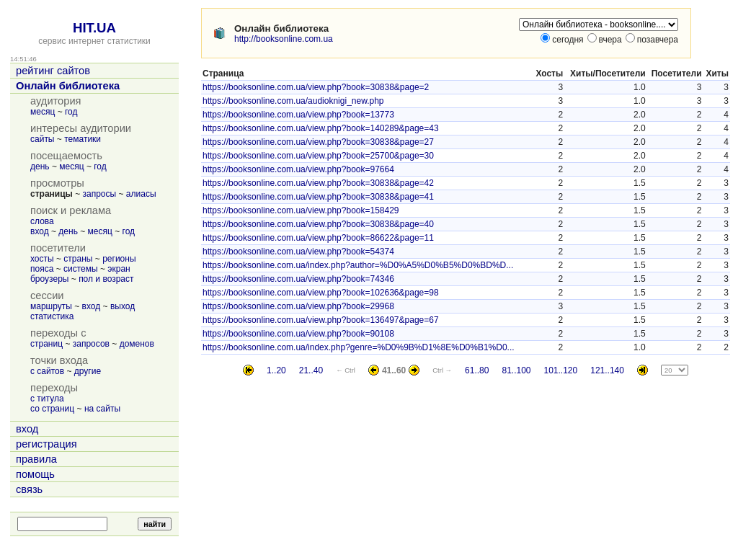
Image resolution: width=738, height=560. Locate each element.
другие (88, 371)
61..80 (477, 370)
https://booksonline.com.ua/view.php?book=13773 (298, 115)
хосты (42, 259)
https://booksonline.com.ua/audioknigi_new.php (293, 101)
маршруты (51, 306)
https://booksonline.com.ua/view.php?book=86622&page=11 (318, 238)
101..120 (561, 370)
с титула (47, 399)
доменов (137, 344)
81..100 (516, 370)
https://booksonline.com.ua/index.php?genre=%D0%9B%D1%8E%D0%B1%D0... (359, 347)
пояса (42, 269)
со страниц (52, 409)
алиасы (141, 194)
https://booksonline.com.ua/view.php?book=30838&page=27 (318, 142)
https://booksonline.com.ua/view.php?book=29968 (298, 306)
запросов (91, 344)
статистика (52, 316)
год (71, 112)
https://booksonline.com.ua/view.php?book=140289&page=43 (321, 128)
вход (40, 231)
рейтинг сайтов (53, 71)
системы (81, 269)
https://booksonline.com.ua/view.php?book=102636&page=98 (321, 293)
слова (42, 221)
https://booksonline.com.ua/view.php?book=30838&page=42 (318, 183)
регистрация (46, 444)
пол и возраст (106, 279)
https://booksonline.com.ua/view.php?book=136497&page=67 (321, 320)
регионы (119, 259)
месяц (43, 112)
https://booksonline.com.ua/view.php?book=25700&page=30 (318, 156)
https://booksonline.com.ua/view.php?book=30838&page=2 (316, 87)
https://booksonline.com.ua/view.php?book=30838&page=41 (318, 197)
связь (29, 489)
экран (119, 269)
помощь (35, 474)
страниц (46, 344)
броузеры (49, 279)
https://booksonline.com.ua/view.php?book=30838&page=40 (318, 224)
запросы (100, 194)
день (40, 166)
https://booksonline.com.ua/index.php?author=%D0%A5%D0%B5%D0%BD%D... (358, 265)
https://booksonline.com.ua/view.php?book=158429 (301, 210)
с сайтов (47, 371)
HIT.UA (94, 28)
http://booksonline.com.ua (284, 39)
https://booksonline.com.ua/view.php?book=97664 (298, 169)
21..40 (311, 370)
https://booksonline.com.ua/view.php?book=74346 (298, 279)
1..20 (276, 370)
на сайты (102, 409)
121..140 (607, 370)
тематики (83, 139)
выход (123, 306)
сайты (43, 139)
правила (36, 459)
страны (78, 259)
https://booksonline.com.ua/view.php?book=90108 (298, 334)
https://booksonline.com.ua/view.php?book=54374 (298, 252)
